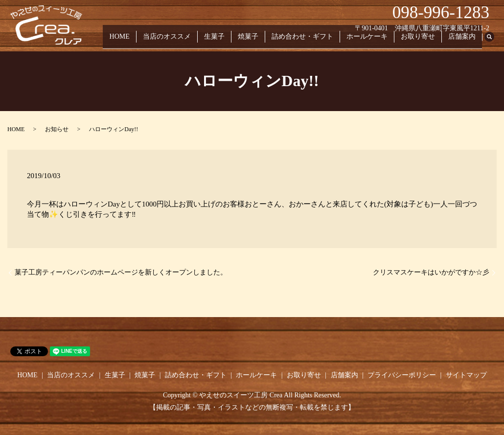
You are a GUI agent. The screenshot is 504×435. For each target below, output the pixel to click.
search (494, 41)
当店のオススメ (190, 41)
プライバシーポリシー (402, 375)
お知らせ (57, 129)
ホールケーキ (376, 41)
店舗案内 (463, 41)
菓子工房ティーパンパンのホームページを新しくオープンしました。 (121, 272)
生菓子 (234, 41)
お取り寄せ (423, 41)
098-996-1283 (441, 12)
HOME (147, 41)
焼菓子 (264, 41)
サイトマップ (466, 375)
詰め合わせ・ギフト (315, 41)
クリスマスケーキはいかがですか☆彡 (431, 272)
